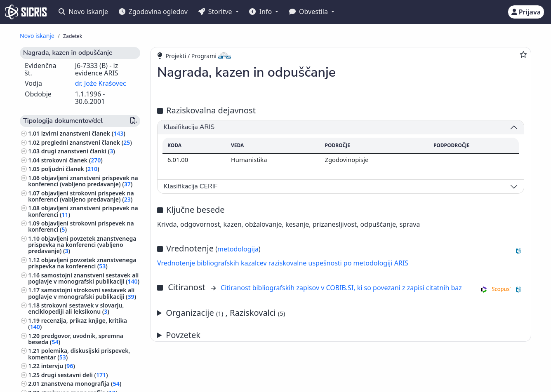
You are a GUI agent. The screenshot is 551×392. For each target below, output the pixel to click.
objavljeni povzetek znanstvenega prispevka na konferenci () (82, 263)
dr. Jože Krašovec (101, 83)
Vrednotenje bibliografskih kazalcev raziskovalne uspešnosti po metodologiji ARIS (283, 263)
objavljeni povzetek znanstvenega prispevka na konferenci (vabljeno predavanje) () (82, 245)
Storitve (216, 12)
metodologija (238, 249)
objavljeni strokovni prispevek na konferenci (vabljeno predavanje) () (81, 196)
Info (261, 12)
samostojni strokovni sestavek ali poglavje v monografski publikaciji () (82, 293)
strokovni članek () (72, 160)
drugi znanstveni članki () (78, 151)
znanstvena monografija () (81, 384)
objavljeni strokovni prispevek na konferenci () (81, 226)
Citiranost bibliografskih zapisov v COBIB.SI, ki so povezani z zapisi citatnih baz (341, 288)
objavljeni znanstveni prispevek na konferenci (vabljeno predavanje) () (83, 181)
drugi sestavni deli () (75, 375)
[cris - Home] (26, 12)
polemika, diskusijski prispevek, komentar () (79, 354)
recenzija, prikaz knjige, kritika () (78, 324)
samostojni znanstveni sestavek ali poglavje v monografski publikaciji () (84, 278)
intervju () (58, 366)
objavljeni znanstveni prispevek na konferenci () (83, 211)
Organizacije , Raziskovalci (225, 313)
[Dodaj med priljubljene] (523, 54)
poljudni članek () (70, 169)
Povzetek (183, 335)
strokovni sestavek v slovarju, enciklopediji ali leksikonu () (76, 308)
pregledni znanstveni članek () (87, 142)
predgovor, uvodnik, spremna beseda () (76, 339)
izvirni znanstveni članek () (83, 133)
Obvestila (309, 12)
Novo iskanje (83, 12)
